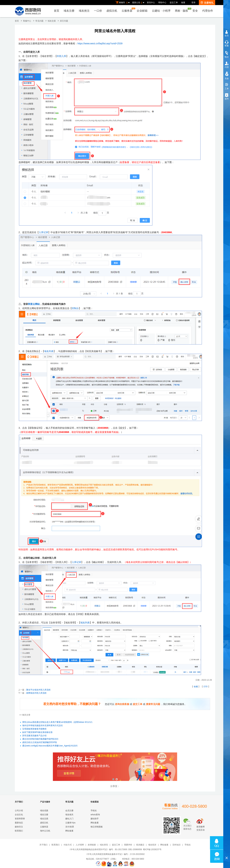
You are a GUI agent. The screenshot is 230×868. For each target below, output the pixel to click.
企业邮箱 (142, 11)
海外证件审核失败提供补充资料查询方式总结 (42, 726)
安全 (195, 11)
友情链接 (92, 845)
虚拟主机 (112, 11)
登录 (193, 3)
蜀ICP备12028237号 (152, 849)
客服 (227, 46)
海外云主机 (45, 831)
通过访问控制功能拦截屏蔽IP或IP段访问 (40, 739)
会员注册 (69, 811)
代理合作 (208, 11)
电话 (227, 57)
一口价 (98, 11)
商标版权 (182, 10)
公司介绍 (19, 811)
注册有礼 (207, 3)
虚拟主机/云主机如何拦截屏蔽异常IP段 (40, 743)
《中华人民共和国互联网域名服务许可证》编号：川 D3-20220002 (115, 854)
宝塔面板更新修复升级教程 (34, 729)
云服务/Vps (70, 823)
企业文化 (19, 815)
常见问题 (39, 21)
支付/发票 (70, 827)
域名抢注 (84, 11)
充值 (227, 78)
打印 (206, 687)
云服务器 (128, 10)
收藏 (196, 687)
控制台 (75, 308)
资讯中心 (151, 3)
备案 (183, 3)
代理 (227, 67)
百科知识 (176, 845)
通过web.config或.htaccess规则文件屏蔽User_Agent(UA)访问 (50, 746)
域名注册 (69, 11)
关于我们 (43, 845)
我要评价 (128, 845)
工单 (227, 89)
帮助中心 (162, 3)
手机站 (94, 811)
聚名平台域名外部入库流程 (38, 690)
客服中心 (27, 21)
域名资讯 (104, 845)
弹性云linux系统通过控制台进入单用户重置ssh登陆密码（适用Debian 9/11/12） (58, 722)
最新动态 (19, 823)
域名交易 (52, 21)
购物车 (123, 3)
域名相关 (69, 815)
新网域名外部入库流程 (36, 693)
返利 (227, 99)
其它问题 (64, 21)
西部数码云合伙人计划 (115, 767)
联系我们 (19, 831)
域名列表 (49, 351)
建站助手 (95, 819)
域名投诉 (152, 845)
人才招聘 (80, 845)
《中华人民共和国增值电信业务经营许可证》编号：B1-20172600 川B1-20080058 (105, 849)
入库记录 (43, 232)
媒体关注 (19, 827)
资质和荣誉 (20, 819)
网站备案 (69, 831)
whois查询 (95, 815)
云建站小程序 (161, 11)
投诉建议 (140, 845)
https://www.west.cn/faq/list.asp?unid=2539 (100, 43)
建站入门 (69, 819)
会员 (227, 36)
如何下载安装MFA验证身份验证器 (37, 732)
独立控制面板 (97, 827)
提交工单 (174, 3)
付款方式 (68, 845)
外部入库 (61, 56)
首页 (57, 11)
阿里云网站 (34, 304)
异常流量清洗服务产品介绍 (34, 736)
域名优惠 (44, 811)
